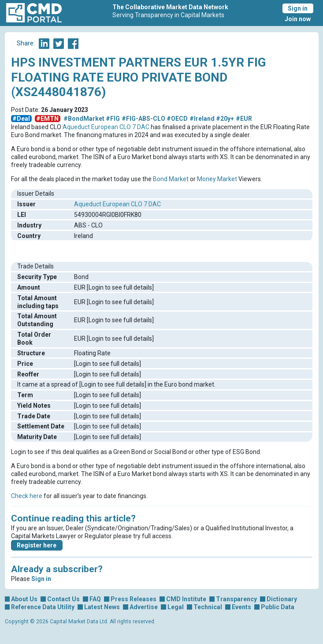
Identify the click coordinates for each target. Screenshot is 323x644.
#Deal (21, 119)
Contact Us (63, 599)
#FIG (113, 119)
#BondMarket (84, 119)
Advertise (144, 607)
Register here (37, 545)
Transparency (236, 599)
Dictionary (282, 599)
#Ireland (202, 119)
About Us (24, 599)
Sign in (298, 8)
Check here (27, 496)
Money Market (217, 179)
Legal (176, 607)
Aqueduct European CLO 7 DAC (106, 127)
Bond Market (171, 179)
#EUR (244, 119)
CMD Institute (186, 599)
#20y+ (225, 119)
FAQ (95, 599)
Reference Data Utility (43, 607)
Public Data (278, 607)
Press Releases (134, 599)
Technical (208, 607)
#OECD (177, 119)
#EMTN (47, 119)
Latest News (102, 607)
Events (241, 607)
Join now (298, 19)
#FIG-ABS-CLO (143, 119)
